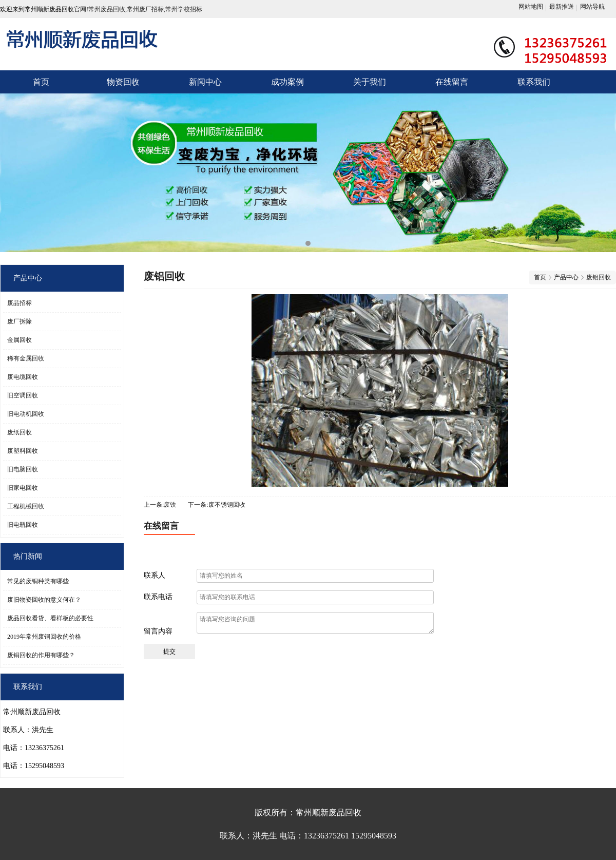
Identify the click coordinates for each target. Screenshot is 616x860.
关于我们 (370, 82)
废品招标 (20, 303)
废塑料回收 (23, 451)
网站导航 (592, 7)
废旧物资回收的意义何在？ (44, 600)
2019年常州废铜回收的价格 (44, 637)
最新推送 (562, 7)
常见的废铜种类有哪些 (38, 581)
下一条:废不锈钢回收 (216, 505)
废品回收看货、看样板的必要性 (50, 618)
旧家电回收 (23, 488)
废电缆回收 (23, 377)
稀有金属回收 (26, 358)
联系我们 (534, 82)
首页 (41, 82)
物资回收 (123, 82)
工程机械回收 (26, 506)
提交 (169, 652)
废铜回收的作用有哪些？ (41, 655)
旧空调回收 (23, 395)
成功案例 (287, 82)
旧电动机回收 (26, 414)
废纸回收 (20, 432)
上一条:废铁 (160, 505)
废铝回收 (599, 277)
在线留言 (452, 82)
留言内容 (158, 631)
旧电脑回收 (23, 469)
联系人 (155, 575)
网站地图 (531, 7)
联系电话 (158, 597)
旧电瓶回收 (23, 525)
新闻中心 (205, 82)
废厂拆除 (20, 321)
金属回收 (20, 340)
